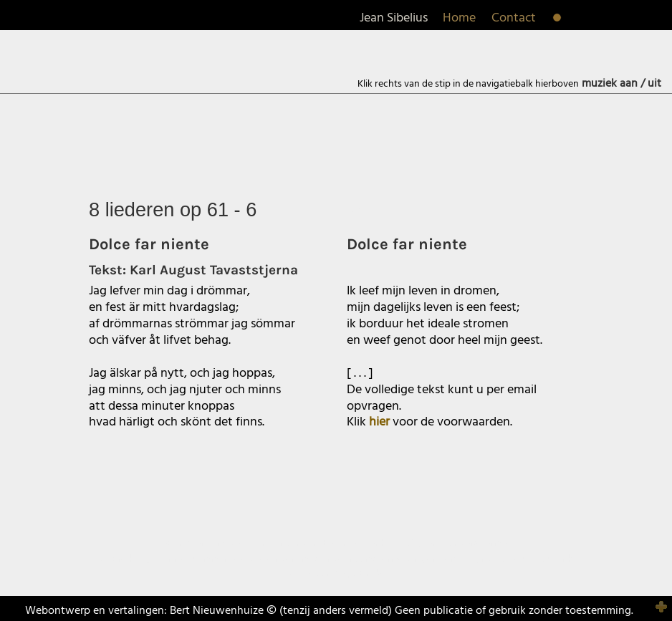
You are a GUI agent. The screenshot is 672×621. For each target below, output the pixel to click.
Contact (514, 18)
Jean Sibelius (394, 18)
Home (459, 18)
